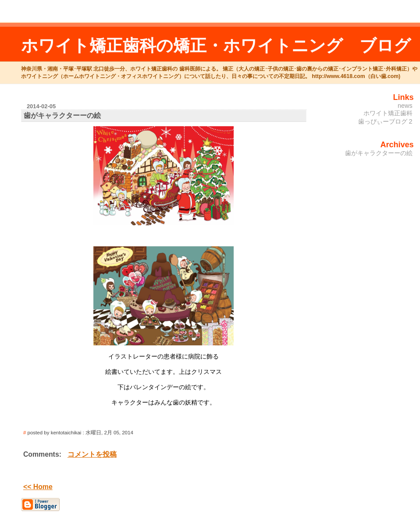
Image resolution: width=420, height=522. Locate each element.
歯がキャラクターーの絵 (379, 153)
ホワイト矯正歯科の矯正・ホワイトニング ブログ (216, 45)
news (405, 106)
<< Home (38, 487)
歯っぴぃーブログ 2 (385, 121)
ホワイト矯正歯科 (388, 113)
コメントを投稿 (92, 454)
